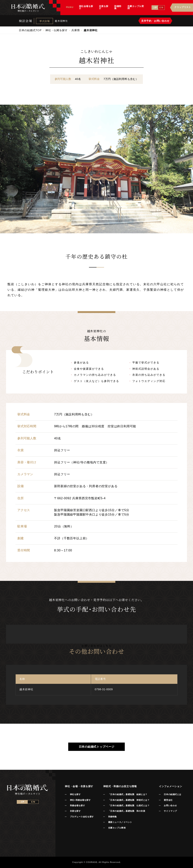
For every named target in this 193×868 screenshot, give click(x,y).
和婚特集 (113, 817)
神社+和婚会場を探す (80, 800)
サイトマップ (170, 811)
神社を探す (75, 794)
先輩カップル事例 (117, 828)
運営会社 (168, 800)
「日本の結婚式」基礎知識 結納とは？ (128, 794)
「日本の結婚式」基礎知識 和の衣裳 (127, 811)
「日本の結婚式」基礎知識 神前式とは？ (129, 800)
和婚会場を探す (78, 805)
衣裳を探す (75, 811)
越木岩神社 (61, 21)
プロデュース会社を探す (82, 817)
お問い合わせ (170, 805)
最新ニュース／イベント (120, 822)
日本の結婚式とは (172, 794)
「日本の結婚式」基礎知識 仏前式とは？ (129, 805)
